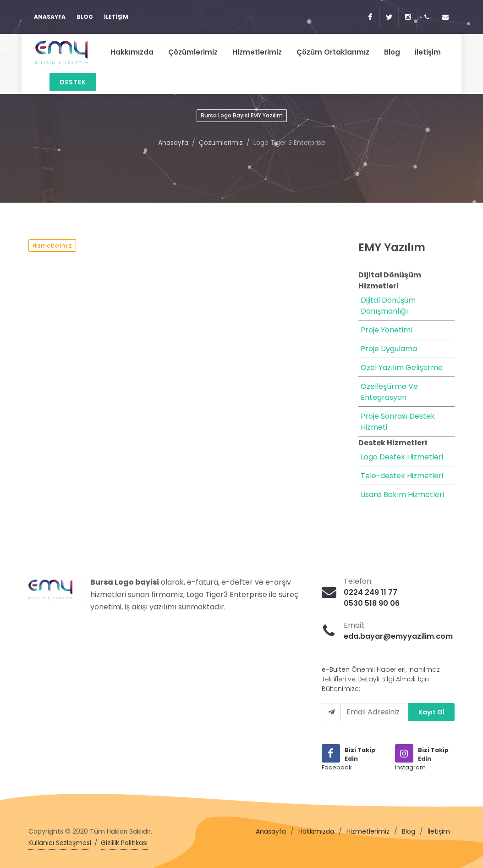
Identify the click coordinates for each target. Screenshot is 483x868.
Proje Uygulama (389, 349)
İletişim (116, 17)
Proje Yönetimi (386, 330)
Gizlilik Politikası (124, 843)
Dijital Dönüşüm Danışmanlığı (388, 306)
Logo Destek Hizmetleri (402, 457)
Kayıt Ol (431, 712)
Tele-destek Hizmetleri (402, 476)
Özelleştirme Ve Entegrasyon (389, 392)
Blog (85, 17)
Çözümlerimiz (221, 143)
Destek (73, 82)
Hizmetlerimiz (368, 831)
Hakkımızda (316, 831)
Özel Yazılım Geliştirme (402, 368)
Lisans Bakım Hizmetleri (402, 495)
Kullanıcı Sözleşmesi (60, 843)
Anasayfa (50, 17)
